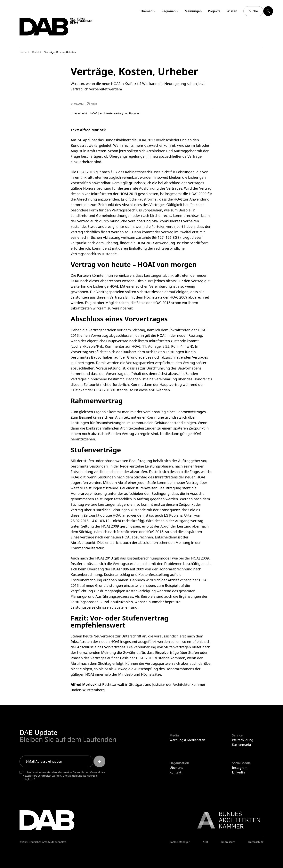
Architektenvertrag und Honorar (120, 113)
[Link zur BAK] (227, 820)
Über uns (176, 768)
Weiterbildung (243, 740)
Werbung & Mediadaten (187, 740)
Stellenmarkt (242, 745)
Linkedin (238, 772)
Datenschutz (256, 842)
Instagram (240, 768)
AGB (205, 842)
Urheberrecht (79, 113)
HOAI (93, 113)
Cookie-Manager (180, 842)
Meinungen (193, 11)
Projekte (214, 11)
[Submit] (100, 761)
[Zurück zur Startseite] (62, 29)
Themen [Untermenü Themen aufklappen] (148, 11)
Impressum (228, 842)
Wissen (232, 11)
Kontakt (175, 772)
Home (23, 52)
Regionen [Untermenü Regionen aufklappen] (170, 11)
